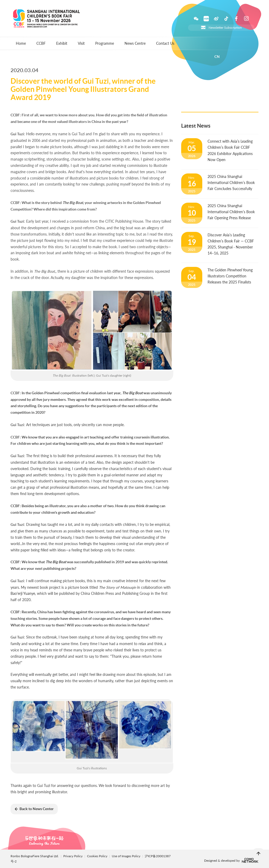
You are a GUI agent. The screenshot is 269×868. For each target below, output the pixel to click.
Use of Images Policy (126, 856)
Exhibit (62, 43)
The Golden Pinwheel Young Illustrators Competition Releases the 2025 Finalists (230, 276)
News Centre (135, 43)
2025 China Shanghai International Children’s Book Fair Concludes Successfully (231, 183)
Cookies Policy (98, 856)
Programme (105, 43)
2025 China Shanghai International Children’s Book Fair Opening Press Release (231, 212)
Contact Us (165, 43)
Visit (81, 43)
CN (217, 57)
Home (21, 43)
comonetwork (250, 860)
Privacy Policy (73, 856)
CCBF (41, 43)
